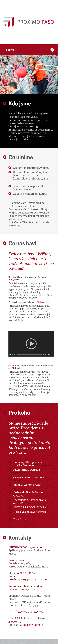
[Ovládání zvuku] (49, 355)
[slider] (29, 355)
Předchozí (3, 75)
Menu (10, 50)
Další (55, 75)
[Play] (10, 355)
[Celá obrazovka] (52, 355)
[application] (31, 344)
